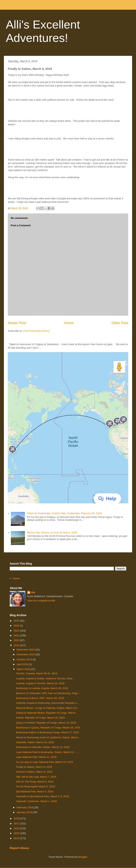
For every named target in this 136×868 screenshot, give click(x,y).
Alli (33, 592)
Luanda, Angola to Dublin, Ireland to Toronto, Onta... (45, 678)
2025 (17, 621)
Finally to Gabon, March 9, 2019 (34, 767)
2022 (17, 635)
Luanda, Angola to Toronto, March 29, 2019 (40, 683)
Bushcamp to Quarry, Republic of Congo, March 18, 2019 (48, 728)
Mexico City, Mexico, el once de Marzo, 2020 (52, 532)
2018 (17, 818)
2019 (17, 645)
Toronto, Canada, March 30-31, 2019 (37, 673)
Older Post (120, 323)
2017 (17, 824)
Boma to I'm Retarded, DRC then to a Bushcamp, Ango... (48, 693)
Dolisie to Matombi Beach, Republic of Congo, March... (47, 713)
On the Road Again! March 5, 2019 (35, 786)
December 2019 (26, 650)
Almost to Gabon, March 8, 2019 (34, 772)
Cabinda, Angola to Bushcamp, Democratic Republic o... (47, 703)
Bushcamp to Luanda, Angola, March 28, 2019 (42, 688)
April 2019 (23, 664)
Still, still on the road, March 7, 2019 (36, 777)
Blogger (83, 857)
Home (69, 323)
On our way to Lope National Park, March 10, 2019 (44, 762)
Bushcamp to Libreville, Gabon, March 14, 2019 (43, 747)
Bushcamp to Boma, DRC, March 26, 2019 (40, 698)
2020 (17, 640)
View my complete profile (41, 601)
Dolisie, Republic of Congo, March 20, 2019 (40, 718)
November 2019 (26, 654)
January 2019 (25, 812)
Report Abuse (19, 848)
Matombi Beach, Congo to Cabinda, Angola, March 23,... (48, 708)
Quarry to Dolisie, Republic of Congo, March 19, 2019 (46, 723)
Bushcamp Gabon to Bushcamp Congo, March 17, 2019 (47, 732)
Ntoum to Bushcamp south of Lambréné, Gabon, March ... (48, 737)
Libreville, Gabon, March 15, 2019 (35, 742)
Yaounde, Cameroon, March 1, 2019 (36, 801)
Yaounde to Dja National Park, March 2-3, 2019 (42, 796)
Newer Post (17, 323)
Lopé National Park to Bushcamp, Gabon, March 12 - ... (47, 752)
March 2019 (24, 669)
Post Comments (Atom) (36, 331)
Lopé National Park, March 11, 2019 (36, 757)
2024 (17, 626)
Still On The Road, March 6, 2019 (35, 782)
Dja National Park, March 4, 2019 (34, 792)
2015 (17, 833)
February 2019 (25, 807)
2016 (17, 828)
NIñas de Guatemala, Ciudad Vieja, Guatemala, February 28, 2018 (64, 513)
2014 (17, 838)
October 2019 (25, 659)
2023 (17, 631)
